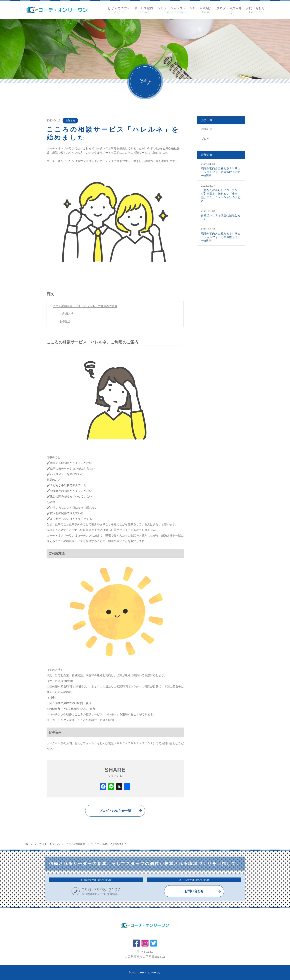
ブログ (205, 139)
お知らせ (70, 120)
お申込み (65, 321)
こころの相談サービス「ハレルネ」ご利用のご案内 (85, 306)
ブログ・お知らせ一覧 (115, 811)
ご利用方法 (67, 314)
